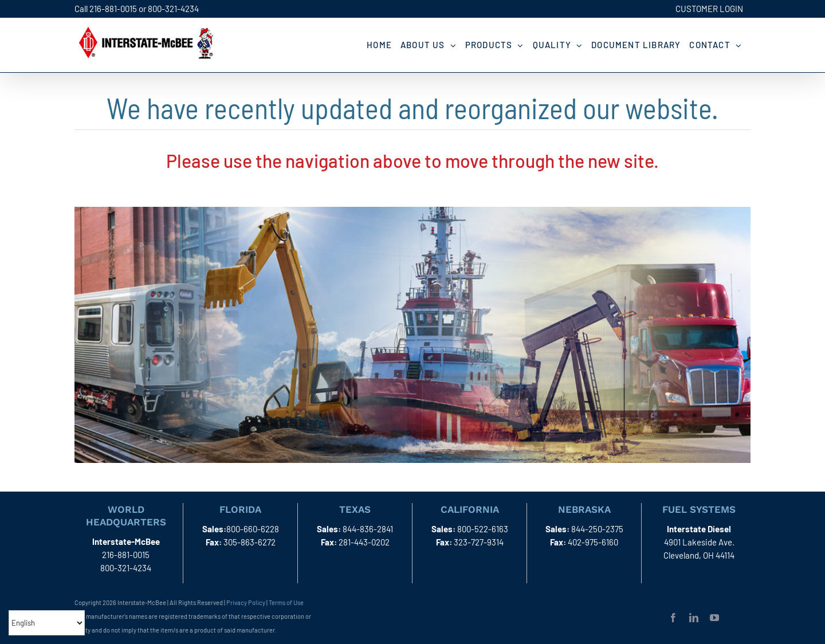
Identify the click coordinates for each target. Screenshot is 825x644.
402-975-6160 (593, 542)
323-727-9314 (479, 542)
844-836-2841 (368, 529)
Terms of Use (286, 602)
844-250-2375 (597, 529)
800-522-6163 (483, 529)
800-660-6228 (253, 529)
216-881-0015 (113, 9)
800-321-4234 (173, 9)
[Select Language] (47, 623)
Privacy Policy (246, 602)
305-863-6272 (250, 542)
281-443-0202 (364, 542)
